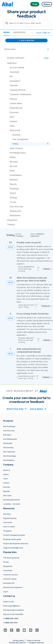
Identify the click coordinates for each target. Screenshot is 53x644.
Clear (46, 58)
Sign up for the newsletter (13, 614)
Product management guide (14, 535)
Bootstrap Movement (11, 500)
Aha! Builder (8, 443)
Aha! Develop (8, 448)
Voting (22, 271)
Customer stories (10, 579)
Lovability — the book (12, 504)
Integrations (8, 566)
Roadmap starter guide (12, 539)
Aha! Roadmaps (9, 426)
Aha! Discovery (9, 431)
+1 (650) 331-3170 (10, 623)
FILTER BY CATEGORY (14, 58)
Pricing (6, 562)
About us (7, 470)
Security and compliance (13, 587)
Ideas (6, 32)
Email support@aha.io (12, 606)
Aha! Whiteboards (10, 439)
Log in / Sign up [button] (43, 33)
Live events (8, 522)
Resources (20, 32)
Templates (7, 531)
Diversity (7, 487)
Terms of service (33, 641)
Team (5, 479)
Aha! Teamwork (9, 452)
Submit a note (9, 602)
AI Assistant (8, 570)
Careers (6, 483)
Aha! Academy (9, 460)
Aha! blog (7, 514)
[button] (32, 33)
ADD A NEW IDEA (26, 40)
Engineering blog (10, 518)
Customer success (11, 575)
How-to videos (9, 527)
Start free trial (17, 409)
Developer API (9, 583)
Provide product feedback (13, 610)
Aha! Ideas (7, 435)
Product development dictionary (16, 544)
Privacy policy (18, 641)
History (6, 474)
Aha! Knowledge (10, 456)
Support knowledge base (13, 548)
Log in (6, 592)
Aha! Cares (7, 496)
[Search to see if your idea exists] (28, 23)
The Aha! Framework (11, 558)
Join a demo (38, 409)
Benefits (6, 491)
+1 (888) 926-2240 (11, 618)
